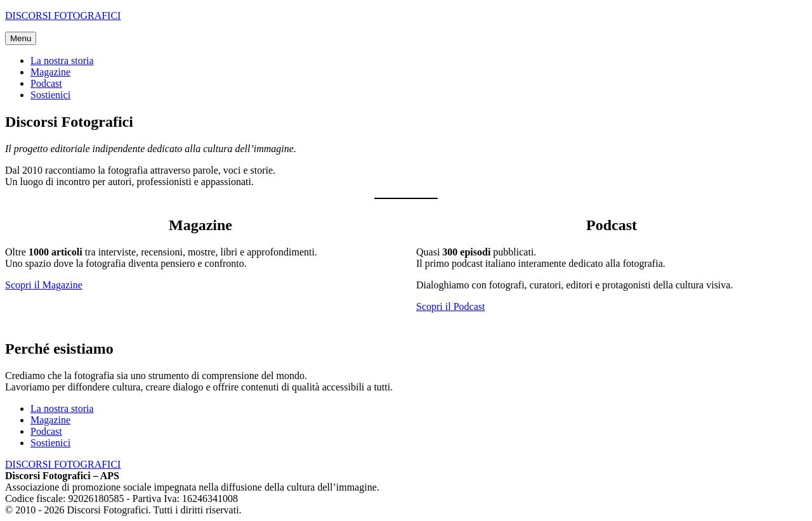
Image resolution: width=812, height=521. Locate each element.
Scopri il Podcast (450, 306)
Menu (21, 38)
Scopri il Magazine (44, 285)
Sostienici (50, 95)
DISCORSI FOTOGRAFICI (63, 16)
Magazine (50, 72)
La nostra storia (62, 61)
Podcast (46, 83)
